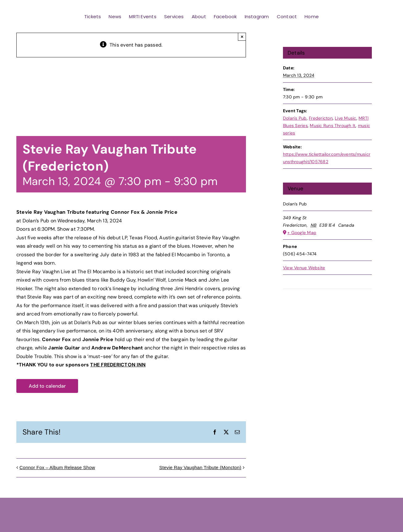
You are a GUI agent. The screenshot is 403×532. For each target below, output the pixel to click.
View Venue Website (304, 268)
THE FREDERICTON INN (118, 365)
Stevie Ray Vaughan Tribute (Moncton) (200, 467)
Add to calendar (47, 386)
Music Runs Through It (333, 126)
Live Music (345, 118)
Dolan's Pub (295, 118)
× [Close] (242, 37)
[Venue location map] (327, 308)
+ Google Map (302, 233)
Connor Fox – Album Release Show (57, 467)
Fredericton (321, 118)
